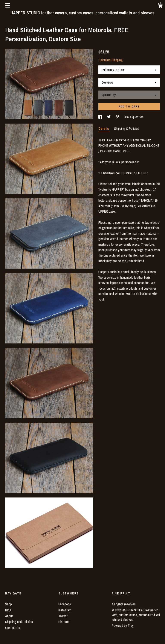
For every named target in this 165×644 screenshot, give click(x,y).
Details (104, 128)
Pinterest (64, 622)
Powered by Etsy (123, 626)
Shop (8, 604)
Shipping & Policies (127, 128)
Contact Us (13, 628)
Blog (8, 610)
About (9, 616)
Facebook (65, 604)
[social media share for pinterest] (118, 117)
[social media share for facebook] (101, 117)
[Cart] (160, 6)
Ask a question (134, 117)
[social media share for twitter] (109, 117)
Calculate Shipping (111, 60)
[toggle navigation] (8, 5)
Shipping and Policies (19, 622)
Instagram (65, 610)
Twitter (63, 616)
